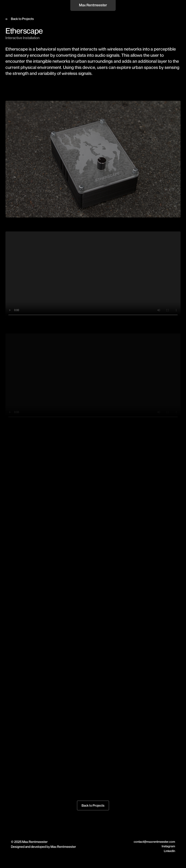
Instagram (168, 846)
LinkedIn (169, 851)
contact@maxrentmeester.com (154, 842)
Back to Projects (22, 19)
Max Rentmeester (93, 5)
